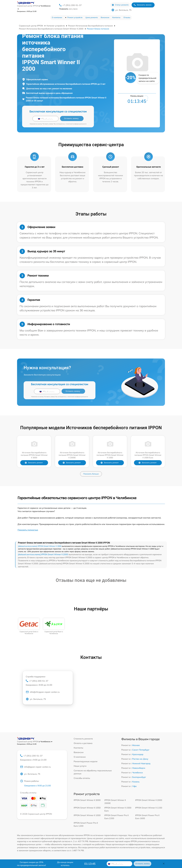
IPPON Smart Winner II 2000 (149, 800)
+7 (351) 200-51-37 (72, 5)
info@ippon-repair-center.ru (35, 767)
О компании (57, 17)
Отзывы (127, 17)
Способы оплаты (82, 778)
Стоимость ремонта (83, 739)
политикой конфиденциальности (76, 124)
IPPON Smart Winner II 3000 (87, 800)
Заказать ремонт (34, 463)
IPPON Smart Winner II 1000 (87, 815)
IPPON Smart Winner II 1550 (87, 808)
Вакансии (105, 17)
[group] (29, 626)
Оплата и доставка (83, 743)
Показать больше (91, 474)
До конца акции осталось (65, 864)
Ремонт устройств (75, 17)
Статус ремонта (120, 5)
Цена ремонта (92, 17)
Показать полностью (28, 530)
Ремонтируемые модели (86, 761)
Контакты (116, 17)
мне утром (68, 9)
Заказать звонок (143, 5)
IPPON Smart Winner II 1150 (149, 808)
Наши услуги (80, 766)
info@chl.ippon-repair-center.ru (43, 692)
